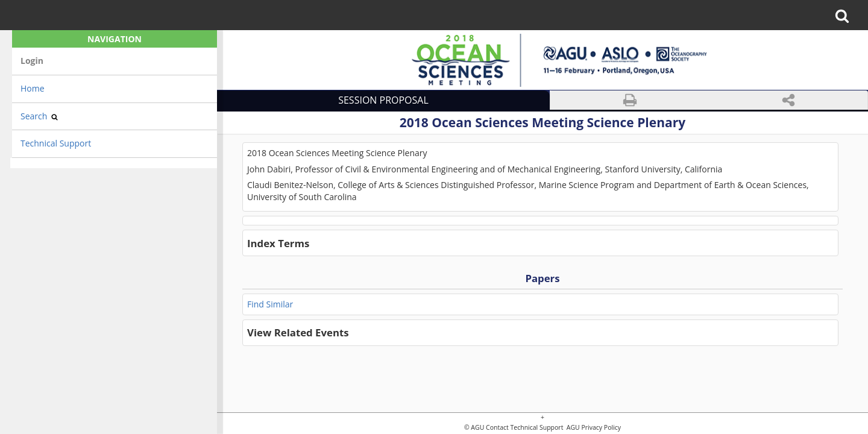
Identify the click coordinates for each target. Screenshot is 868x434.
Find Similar (270, 304)
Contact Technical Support (524, 428)
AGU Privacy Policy (593, 428)
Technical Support (56, 143)
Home (33, 88)
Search (39, 116)
